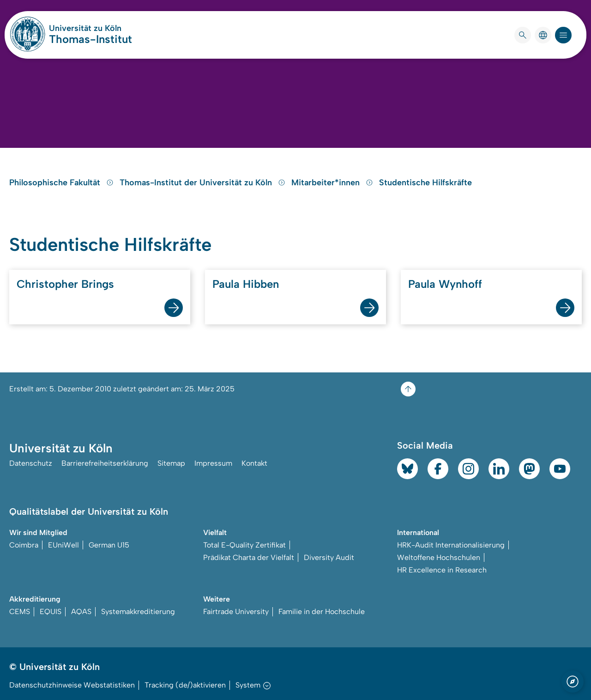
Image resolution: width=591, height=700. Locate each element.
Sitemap (171, 463)
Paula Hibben (246, 284)
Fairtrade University (236, 612)
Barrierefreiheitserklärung (105, 463)
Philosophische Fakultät (63, 183)
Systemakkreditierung (138, 612)
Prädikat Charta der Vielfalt (249, 557)
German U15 (109, 545)
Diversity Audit (329, 557)
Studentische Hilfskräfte (425, 183)
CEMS (20, 612)
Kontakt (254, 463)
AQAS (81, 612)
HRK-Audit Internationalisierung (451, 545)
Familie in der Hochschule (322, 612)
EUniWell (63, 545)
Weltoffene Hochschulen (439, 557)
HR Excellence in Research (442, 570)
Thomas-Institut (90, 39)
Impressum (213, 463)
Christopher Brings (65, 284)
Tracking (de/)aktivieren (185, 685)
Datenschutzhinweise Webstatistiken (72, 685)
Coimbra (24, 545)
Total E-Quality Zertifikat (244, 545)
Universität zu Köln (90, 28)
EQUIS (51, 612)
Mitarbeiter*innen (333, 183)
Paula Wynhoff (445, 284)
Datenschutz (31, 463)
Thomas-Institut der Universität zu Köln (204, 183)
